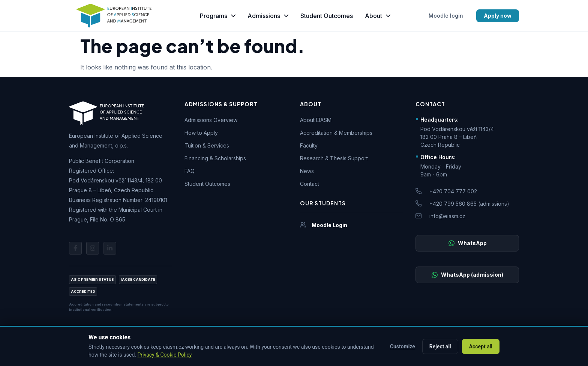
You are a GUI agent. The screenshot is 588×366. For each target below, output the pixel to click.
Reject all (440, 346)
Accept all (481, 346)
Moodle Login (329, 225)
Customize (403, 346)
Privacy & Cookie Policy (165, 355)
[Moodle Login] (303, 225)
